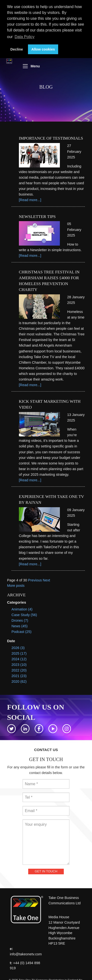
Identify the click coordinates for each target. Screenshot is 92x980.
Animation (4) (22, 609)
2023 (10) (19, 665)
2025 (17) (19, 653)
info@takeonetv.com (26, 954)
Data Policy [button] (25, 37)
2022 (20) (19, 670)
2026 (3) (18, 648)
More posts (16, 586)
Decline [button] (17, 49)
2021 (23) (19, 676)
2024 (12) (19, 659)
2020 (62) (19, 681)
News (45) (20, 626)
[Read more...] (30, 200)
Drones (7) (20, 620)
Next (46, 580)
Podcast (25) (22, 632)
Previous (35, 580)
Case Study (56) (24, 615)
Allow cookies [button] (43, 49)
